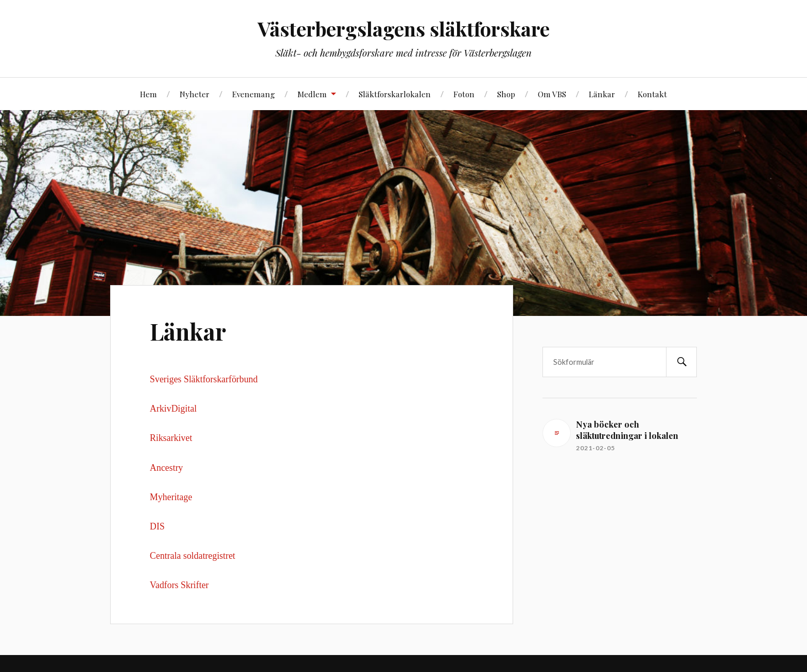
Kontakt (652, 94)
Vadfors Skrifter (179, 585)
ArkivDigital (173, 409)
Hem (148, 94)
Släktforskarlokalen (395, 94)
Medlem (312, 94)
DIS (157, 526)
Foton (464, 94)
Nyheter (195, 94)
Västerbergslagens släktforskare (404, 29)
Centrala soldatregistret (192, 556)
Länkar (602, 94)
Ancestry (166, 468)
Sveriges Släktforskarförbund (204, 379)
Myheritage (171, 497)
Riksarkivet (172, 438)
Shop (506, 94)
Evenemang (253, 94)
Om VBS (552, 94)
